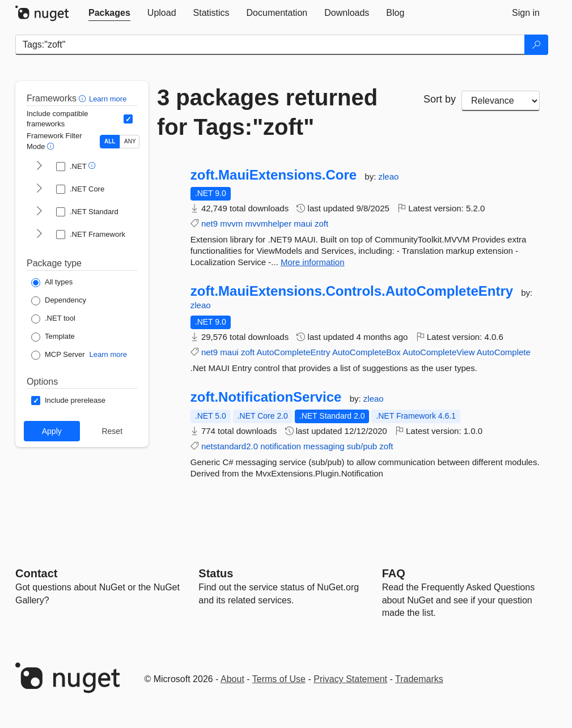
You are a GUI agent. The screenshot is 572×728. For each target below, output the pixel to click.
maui (303, 223)
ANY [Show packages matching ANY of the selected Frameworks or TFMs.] (130, 141)
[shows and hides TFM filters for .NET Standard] (39, 212)
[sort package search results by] (501, 101)
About (232, 679)
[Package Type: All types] (52, 283)
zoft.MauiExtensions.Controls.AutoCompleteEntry (352, 291)
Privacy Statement (350, 679)
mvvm (231, 223)
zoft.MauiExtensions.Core (274, 175)
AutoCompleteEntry (294, 352)
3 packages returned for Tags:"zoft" (267, 112)
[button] (84, 98)
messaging (324, 446)
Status (216, 573)
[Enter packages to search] (270, 45)
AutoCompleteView (438, 352)
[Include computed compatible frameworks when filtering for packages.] (128, 119)
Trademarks (419, 679)
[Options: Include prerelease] (68, 401)
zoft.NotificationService (266, 397)
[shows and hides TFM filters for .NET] (39, 167)
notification (281, 446)
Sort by (440, 99)
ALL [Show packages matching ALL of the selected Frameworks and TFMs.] (110, 141)
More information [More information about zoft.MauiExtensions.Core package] (313, 262)
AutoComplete (504, 352)
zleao (388, 176)
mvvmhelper (268, 223)
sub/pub (362, 446)
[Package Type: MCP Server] (58, 355)
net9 (209, 223)
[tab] (109, 13)
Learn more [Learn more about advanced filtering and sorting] (108, 99)
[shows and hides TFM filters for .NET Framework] (39, 235)
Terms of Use (279, 679)
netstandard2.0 (230, 446)
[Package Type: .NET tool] (53, 319)
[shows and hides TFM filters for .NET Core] (39, 189)
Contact (36, 573)
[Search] (536, 45)
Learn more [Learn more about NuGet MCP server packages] (108, 354)
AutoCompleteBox (366, 352)
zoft (321, 223)
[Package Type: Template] (53, 337)
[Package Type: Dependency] (59, 301)
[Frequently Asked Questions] (394, 573)
